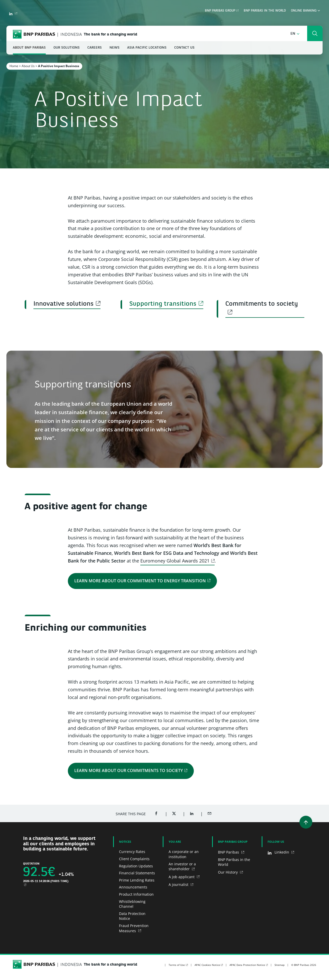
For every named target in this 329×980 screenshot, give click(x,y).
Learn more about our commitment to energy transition (140, 580)
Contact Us (184, 48)
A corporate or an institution (184, 854)
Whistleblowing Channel (132, 904)
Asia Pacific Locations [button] (147, 48)
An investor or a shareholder (182, 866)
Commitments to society (262, 304)
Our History (228, 872)
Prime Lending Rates (137, 880)
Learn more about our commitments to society (129, 770)
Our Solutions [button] (67, 48)
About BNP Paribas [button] (29, 48)
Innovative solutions (63, 304)
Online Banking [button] (305, 11)
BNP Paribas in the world (265, 11)
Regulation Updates (136, 866)
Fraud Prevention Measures (134, 928)
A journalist (179, 884)
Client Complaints (134, 859)
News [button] (115, 48)
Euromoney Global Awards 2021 (175, 561)
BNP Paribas (229, 852)
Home (14, 66)
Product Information (136, 894)
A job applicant (182, 877)
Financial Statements (137, 873)
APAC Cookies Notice (207, 965)
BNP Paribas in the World (234, 862)
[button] (295, 34)
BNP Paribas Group (220, 11)
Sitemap (280, 965)
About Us (28, 66)
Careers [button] (95, 48)
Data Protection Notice (132, 916)
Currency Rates (132, 852)
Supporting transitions (163, 304)
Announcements (133, 887)
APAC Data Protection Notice (247, 965)
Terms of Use (177, 965)
